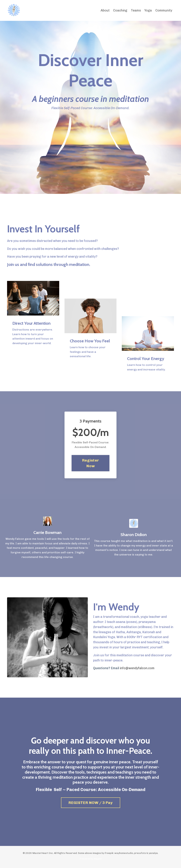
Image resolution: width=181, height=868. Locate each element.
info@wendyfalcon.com (137, 668)
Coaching (120, 10)
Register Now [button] (90, 463)
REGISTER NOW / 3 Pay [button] (91, 803)
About (105, 10)
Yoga (148, 10)
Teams (136, 10)
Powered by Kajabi (91, 859)
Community (164, 10)
